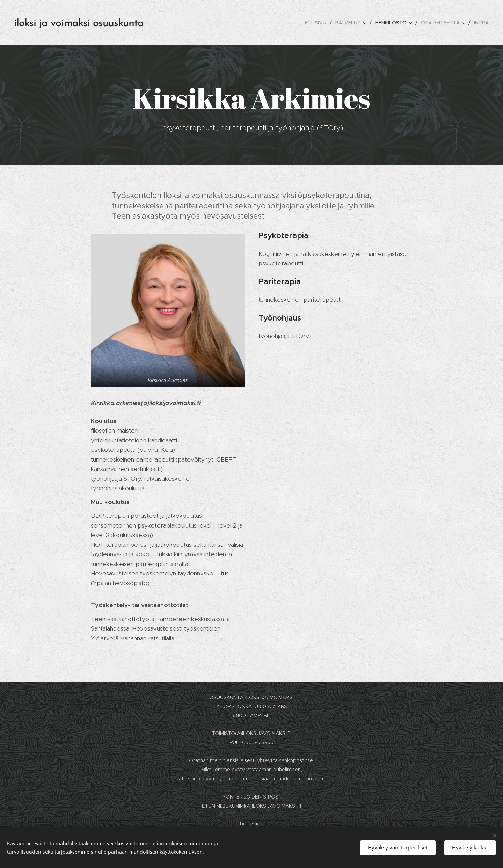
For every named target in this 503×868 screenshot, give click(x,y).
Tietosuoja (252, 824)
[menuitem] (318, 23)
